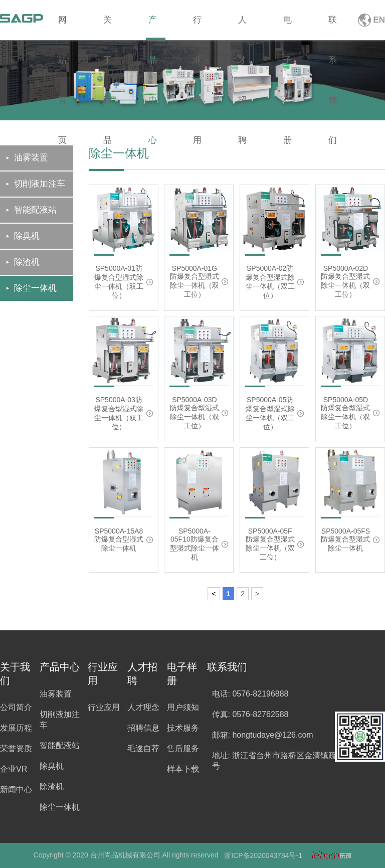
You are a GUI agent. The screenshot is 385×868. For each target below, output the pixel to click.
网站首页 (62, 28)
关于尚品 (108, 28)
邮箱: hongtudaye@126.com (263, 735)
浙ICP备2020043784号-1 (263, 855)
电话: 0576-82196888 (250, 694)
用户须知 (183, 707)
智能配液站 (60, 745)
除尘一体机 (60, 807)
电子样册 (287, 28)
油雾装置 (56, 694)
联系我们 (333, 28)
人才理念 (143, 707)
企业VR (14, 769)
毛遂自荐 (143, 748)
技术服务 (183, 728)
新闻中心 (16, 790)
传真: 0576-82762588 (250, 714)
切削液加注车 (60, 720)
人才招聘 (242, 28)
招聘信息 (143, 728)
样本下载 (183, 769)
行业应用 (197, 28)
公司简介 (16, 707)
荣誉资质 (16, 748)
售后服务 (183, 748)
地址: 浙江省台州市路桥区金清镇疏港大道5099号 (295, 761)
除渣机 (52, 787)
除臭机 (52, 766)
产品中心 (153, 28)
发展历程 (16, 728)
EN (379, 20)
